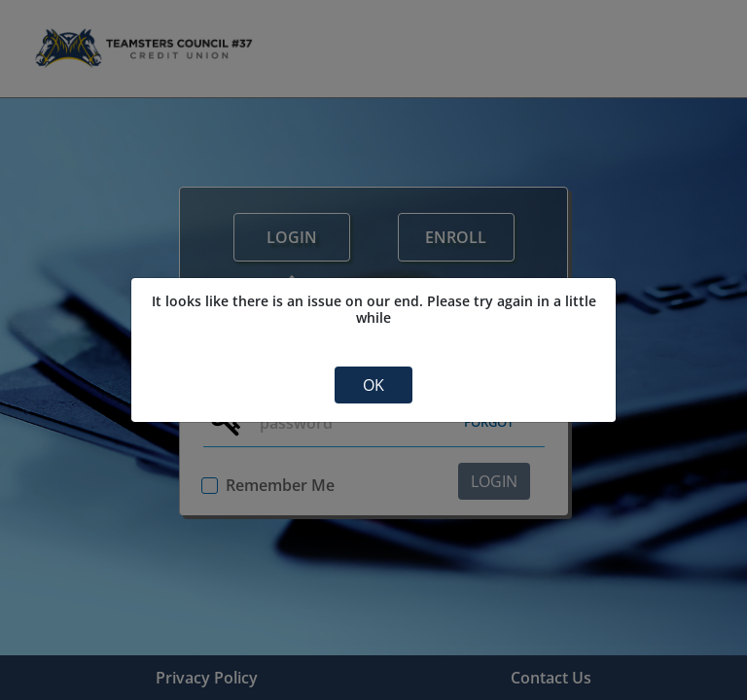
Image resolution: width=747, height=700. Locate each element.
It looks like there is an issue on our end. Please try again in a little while (374, 310)
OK (373, 385)
